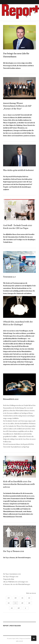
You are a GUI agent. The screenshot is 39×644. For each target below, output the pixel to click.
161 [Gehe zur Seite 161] (22, 598)
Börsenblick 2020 (11, 399)
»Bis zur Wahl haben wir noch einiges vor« (16, 582)
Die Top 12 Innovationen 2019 (12, 574)
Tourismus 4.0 (9, 277)
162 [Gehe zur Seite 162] (29, 598)
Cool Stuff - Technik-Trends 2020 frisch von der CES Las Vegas (18, 227)
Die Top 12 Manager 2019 (11, 577)
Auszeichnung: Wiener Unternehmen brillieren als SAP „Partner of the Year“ (17, 106)
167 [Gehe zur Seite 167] (12, 608)
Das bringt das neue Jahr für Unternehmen (16, 55)
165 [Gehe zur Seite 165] (22, 603)
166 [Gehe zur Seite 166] (29, 603)
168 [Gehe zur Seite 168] (19, 608)
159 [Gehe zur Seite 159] (9, 598)
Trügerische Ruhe (9, 579)
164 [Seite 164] (15, 603)
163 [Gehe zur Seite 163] (9, 603)
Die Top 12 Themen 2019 (14, 551)
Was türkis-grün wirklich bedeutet (18, 170)
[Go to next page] (26, 608)
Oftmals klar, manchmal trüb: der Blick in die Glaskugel (18, 323)
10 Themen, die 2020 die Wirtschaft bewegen (17, 584)
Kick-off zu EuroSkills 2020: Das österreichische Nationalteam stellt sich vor (19, 484)
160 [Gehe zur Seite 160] (15, 598)
